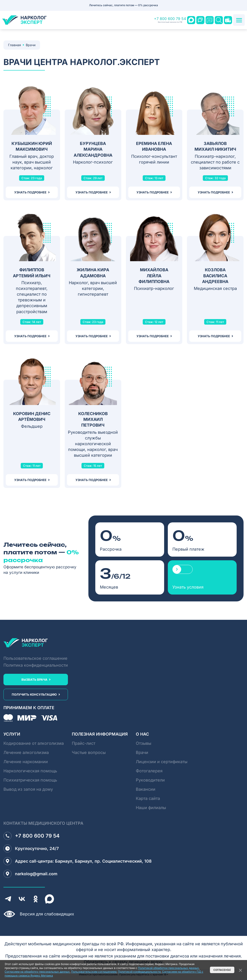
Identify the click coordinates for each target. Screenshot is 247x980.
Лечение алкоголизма (26, 752)
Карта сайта (148, 798)
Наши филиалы (151, 808)
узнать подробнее (30, 192)
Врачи (142, 752)
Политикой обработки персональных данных (168, 968)
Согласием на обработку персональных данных (37, 972)
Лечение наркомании (26, 762)
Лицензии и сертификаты (162, 762)
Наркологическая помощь (30, 771)
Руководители (150, 780)
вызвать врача (34, 680)
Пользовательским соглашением (94, 972)
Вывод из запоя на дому (28, 789)
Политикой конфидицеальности (139, 972)
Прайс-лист (84, 743)
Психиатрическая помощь (30, 780)
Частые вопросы (89, 752)
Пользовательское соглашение (35, 658)
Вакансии (146, 789)
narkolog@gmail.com (30, 874)
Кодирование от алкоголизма (34, 743)
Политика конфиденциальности (36, 665)
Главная (15, 45)
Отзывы (144, 743)
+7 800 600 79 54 (170, 20)
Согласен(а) (222, 970)
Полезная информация (100, 734)
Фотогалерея (149, 771)
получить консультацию (34, 694)
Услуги (12, 734)
